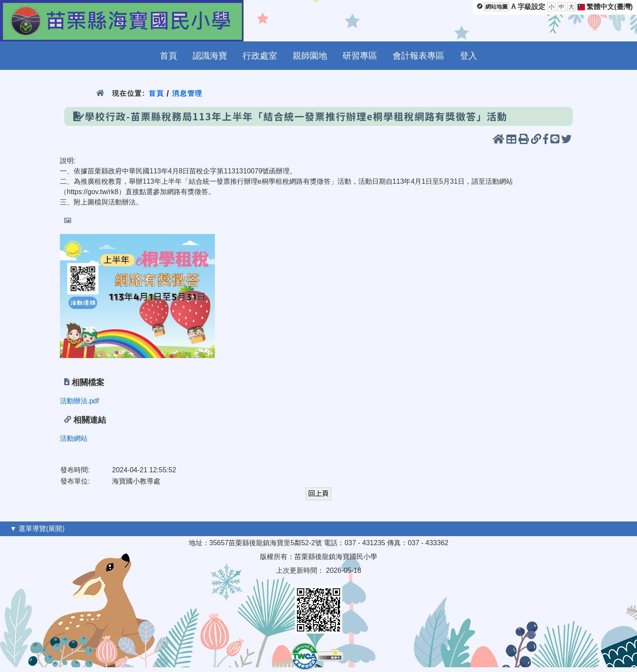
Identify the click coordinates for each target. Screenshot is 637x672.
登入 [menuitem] (468, 56)
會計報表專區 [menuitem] (418, 56)
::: (5, 529)
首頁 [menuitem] (169, 56)
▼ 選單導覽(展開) (37, 529)
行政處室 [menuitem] (260, 56)
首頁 (156, 93)
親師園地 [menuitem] (310, 56)
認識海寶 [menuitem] (210, 56)
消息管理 (187, 93)
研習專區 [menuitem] (360, 56)
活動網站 (74, 438)
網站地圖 (496, 7)
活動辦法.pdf (80, 401)
